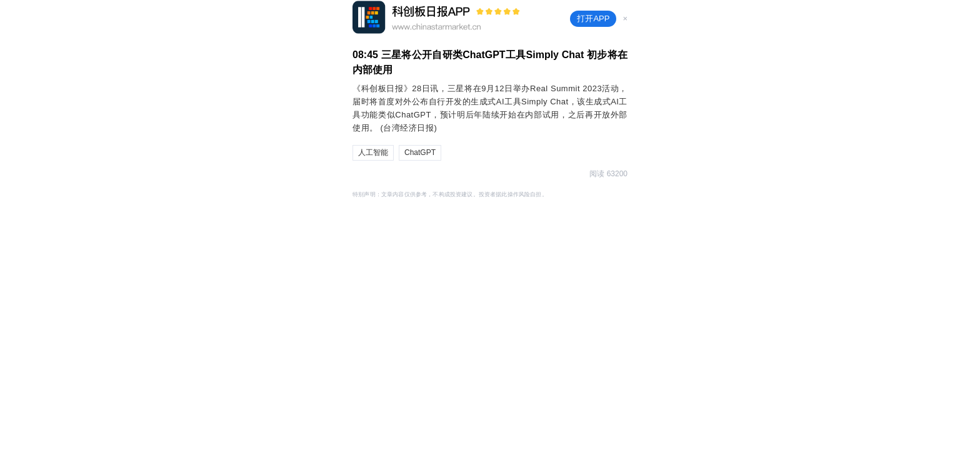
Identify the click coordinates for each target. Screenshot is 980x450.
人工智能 (373, 152)
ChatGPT (420, 152)
